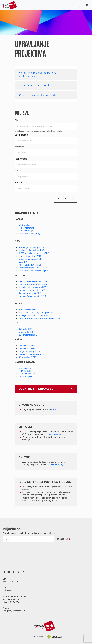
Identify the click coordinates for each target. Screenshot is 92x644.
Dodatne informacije (46, 389)
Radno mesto (21, 159)
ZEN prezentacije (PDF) (29, 335)
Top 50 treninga (26, 231)
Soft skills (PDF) (26, 329)
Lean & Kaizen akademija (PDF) (33, 281)
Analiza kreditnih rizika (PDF (31, 250)
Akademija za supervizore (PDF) (33, 290)
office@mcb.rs (9, 590)
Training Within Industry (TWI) (32, 296)
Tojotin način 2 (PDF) (28, 348)
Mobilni (18, 183)
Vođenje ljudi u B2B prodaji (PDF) (34, 315)
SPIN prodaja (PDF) (27, 357)
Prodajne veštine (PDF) (29, 310)
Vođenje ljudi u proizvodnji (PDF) (33, 287)
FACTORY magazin (27, 374)
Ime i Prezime (21, 135)
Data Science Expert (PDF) (30, 259)
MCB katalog (24, 225)
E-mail (18, 171)
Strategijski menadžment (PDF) (33, 268)
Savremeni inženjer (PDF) (30, 293)
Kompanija (20, 147)
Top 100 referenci (27, 228)
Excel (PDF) (24, 262)
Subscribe (64, 539)
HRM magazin (25, 371)
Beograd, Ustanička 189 (14, 611)
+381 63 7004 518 (11, 599)
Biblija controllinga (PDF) (30, 351)
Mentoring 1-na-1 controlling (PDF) (34, 271)
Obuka (18, 120)
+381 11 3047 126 (11, 581)
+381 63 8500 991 (11, 602)
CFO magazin (25, 368)
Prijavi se (66, 199)
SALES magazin (26, 377)
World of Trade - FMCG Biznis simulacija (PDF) (39, 318)
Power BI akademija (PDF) (30, 265)
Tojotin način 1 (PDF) (28, 346)
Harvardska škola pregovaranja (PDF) (35, 312)
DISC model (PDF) (27, 332)
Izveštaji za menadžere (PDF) (32, 354)
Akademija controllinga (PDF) (32, 247)
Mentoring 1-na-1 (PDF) (29, 234)
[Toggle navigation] (76, 5)
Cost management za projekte (38, 95)
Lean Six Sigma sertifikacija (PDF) (34, 284)
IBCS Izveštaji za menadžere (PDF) (34, 253)
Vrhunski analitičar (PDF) (30, 256)
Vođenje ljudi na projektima (36, 85)
